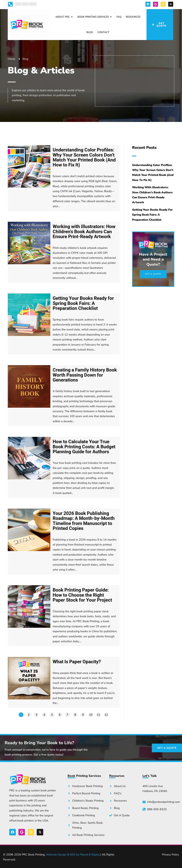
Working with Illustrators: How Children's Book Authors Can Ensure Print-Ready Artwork (84, 232)
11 (99, 715)
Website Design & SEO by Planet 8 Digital (73, 855)
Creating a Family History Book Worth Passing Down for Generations (85, 375)
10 (91, 715)
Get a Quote (137, 90)
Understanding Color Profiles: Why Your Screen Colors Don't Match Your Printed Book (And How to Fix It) (84, 157)
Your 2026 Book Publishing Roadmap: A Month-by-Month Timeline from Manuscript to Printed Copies (84, 521)
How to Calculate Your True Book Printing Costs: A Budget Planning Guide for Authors (84, 447)
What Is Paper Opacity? (77, 662)
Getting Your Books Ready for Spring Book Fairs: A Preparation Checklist (83, 303)
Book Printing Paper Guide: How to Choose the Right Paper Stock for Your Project (82, 595)
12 (106, 715)
